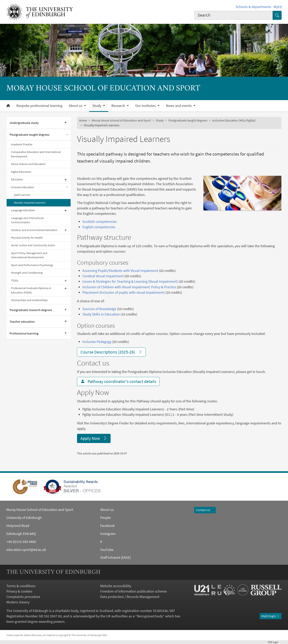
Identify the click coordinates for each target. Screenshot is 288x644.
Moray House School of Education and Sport (121, 120)
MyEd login (271, 616)
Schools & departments (253, 7)
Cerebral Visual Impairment (103, 276)
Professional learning (24, 333)
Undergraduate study (24, 123)
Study (160, 120)
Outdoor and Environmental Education (34, 230)
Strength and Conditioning (27, 273)
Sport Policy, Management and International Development (29, 255)
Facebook (107, 526)
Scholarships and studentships (29, 300)
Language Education (23, 210)
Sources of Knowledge (99, 309)
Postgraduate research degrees (31, 310)
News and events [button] (179, 106)
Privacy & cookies (19, 591)
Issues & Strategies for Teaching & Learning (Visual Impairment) (130, 281)
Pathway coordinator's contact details (118, 381)
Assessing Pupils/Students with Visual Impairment (120, 271)
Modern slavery (18, 602)
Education (17, 179)
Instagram (108, 534)
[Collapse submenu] (67, 135)
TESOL (15, 280)
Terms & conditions (21, 586)
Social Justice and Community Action (33, 245)
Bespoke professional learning (39, 106)
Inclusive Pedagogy (97, 342)
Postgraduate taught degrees (29, 135)
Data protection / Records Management (130, 597)
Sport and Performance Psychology (32, 265)
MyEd (278, 7)
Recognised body (150, 616)
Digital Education (21, 172)
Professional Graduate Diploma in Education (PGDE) (31, 290)
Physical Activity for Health (27, 238)
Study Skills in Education (101, 314)
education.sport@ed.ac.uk (26, 550)
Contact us (205, 510)
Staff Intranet (110, 557)
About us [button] (76, 106)
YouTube (107, 550)
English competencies (99, 227)
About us (107, 510)
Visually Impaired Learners (30, 203)
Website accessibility (116, 586)
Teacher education (22, 321)
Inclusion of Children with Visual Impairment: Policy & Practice (129, 287)
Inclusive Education (23, 187)
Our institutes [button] (146, 106)
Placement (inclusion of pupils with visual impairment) (123, 292)
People (105, 518)
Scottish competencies (100, 222)
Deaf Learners (22, 195)
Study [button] (97, 106)
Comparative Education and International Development (36, 154)
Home (83, 120)
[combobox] (234, 15)
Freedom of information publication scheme (133, 591)
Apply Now (94, 438)
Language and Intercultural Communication (27, 220)
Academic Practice (22, 144)
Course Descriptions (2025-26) (111, 352)
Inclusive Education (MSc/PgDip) (234, 120)
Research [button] (119, 106)
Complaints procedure (23, 597)
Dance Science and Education (28, 164)
